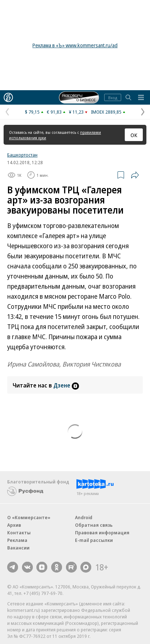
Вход (113, 98)
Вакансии (18, 548)
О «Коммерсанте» (29, 517)
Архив (14, 525)
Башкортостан (22, 155)
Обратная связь (94, 525)
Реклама (17, 540)
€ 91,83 (54, 112)
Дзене (66, 385)
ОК (134, 135)
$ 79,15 (32, 112)
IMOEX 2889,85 (106, 112)
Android (84, 517)
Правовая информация (102, 533)
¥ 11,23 (76, 112)
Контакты (19, 533)
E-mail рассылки (94, 540)
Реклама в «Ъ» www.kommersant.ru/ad (75, 45)
